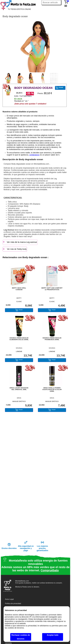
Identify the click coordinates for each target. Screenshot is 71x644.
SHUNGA (19, 348)
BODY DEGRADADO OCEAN (33, 88)
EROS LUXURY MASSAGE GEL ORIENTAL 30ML (19, 389)
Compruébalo (50, 570)
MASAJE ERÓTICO (19, 401)
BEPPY (19, 298)
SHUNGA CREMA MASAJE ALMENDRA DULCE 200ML (19, 339)
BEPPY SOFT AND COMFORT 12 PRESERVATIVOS (52, 289)
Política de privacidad (13, 603)
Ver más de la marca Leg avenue (20, 242)
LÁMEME (19, 351)
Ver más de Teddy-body (15, 249)
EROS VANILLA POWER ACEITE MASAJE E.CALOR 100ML (52, 390)
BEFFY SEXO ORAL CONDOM (19, 289)
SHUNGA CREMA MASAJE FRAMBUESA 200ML (52, 339)
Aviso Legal (9, 599)
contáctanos (34, 155)
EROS (19, 398)
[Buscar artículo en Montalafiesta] (51, 2)
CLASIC (19, 302)
